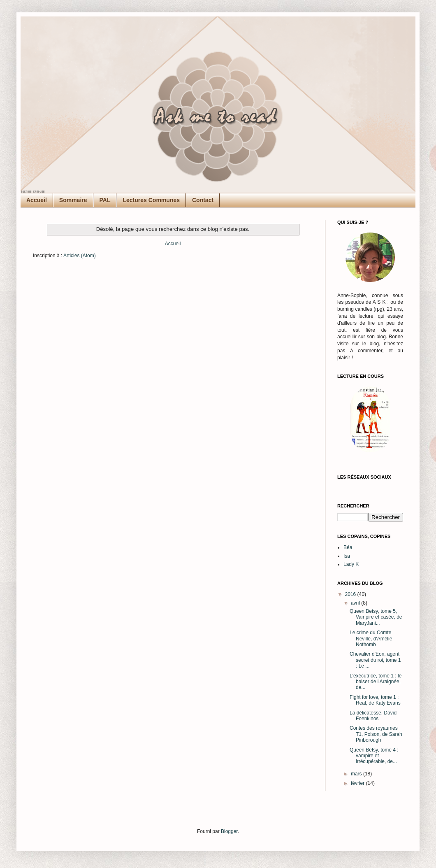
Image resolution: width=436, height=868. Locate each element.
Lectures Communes (151, 200)
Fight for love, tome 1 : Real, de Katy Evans (375, 700)
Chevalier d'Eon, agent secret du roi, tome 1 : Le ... (375, 660)
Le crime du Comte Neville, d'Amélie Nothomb (371, 639)
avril (356, 603)
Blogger (229, 831)
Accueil (37, 200)
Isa (347, 556)
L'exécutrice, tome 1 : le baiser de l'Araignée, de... (376, 682)
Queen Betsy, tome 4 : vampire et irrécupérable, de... (374, 756)
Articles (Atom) (80, 256)
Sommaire (73, 200)
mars (357, 774)
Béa (348, 547)
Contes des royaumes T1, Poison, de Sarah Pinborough (376, 734)
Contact (203, 200)
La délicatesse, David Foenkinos (373, 716)
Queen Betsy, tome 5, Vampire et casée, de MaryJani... (376, 617)
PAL (105, 200)
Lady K (351, 564)
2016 (351, 594)
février (358, 783)
